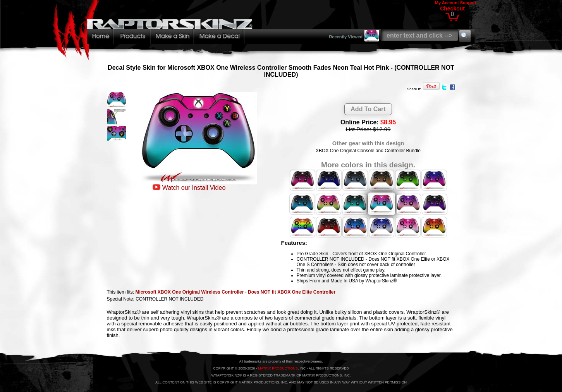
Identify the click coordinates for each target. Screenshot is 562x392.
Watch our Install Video (194, 188)
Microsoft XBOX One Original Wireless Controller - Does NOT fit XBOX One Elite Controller (236, 292)
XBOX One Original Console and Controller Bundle (368, 151)
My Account (447, 3)
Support (468, 3)
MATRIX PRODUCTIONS (278, 368)
